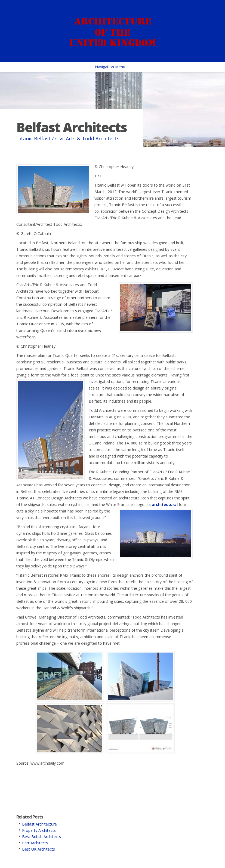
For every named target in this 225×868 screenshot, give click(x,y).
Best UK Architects (38, 849)
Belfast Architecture (39, 824)
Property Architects (39, 830)
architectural (165, 504)
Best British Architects (41, 837)
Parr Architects (35, 843)
